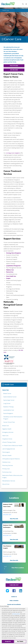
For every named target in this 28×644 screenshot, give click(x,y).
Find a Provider (14, 66)
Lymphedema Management (13, 266)
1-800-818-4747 (14, 585)
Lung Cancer (7, 404)
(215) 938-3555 (7, 515)
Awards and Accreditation (14, 605)
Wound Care (6, 484)
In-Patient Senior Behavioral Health (12, 446)
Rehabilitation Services (9, 481)
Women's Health (7, 456)
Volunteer (14, 609)
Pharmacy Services (8, 466)
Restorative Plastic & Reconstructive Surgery (12, 477)
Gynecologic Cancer (9, 400)
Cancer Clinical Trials (9, 422)
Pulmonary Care (7, 472)
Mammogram (6, 452)
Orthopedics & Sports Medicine (11, 459)
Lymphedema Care (9, 410)
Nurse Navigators (8, 414)
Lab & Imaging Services (9, 449)
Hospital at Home (7, 439)
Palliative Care (10, 270)
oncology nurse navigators (13, 153)
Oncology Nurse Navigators (14, 253)
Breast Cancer (7, 394)
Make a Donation (14, 601)
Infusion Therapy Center (9, 442)
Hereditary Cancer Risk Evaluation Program (13, 418)
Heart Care (5, 436)
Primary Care (6, 469)
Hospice (8, 278)
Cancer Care (6, 390)
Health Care (6, 10)
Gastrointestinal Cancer (10, 397)
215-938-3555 (14, 70)
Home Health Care (11, 276)
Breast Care (6, 426)
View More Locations (18, 568)
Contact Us (14, 597)
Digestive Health (7, 429)
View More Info (14, 519)
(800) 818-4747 (7, 536)
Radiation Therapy (8, 407)
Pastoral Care (10, 272)
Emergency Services (8, 432)
